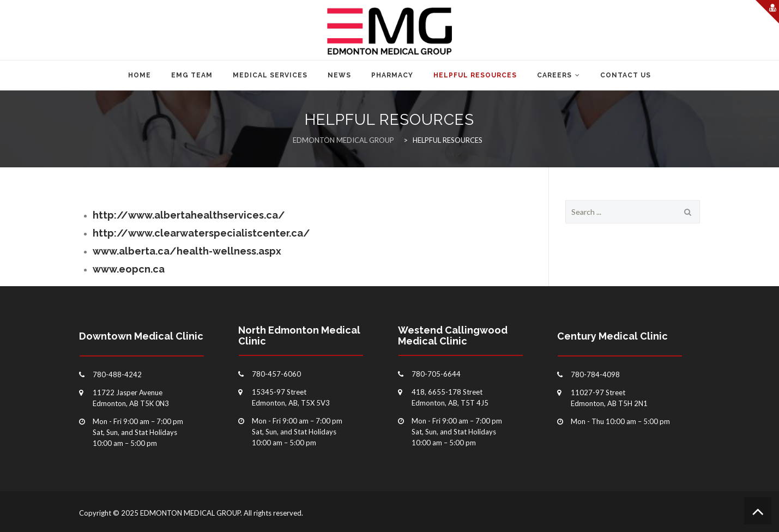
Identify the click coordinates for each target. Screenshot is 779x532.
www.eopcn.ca (129, 269)
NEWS (339, 75)
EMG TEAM (192, 75)
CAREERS (554, 75)
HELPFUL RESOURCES (475, 75)
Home (140, 75)
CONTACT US (626, 75)
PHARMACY (392, 75)
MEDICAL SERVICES (270, 75)
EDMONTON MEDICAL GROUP (190, 513)
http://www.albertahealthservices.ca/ (189, 215)
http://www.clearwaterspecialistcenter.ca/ (201, 233)
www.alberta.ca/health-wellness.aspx (187, 251)
